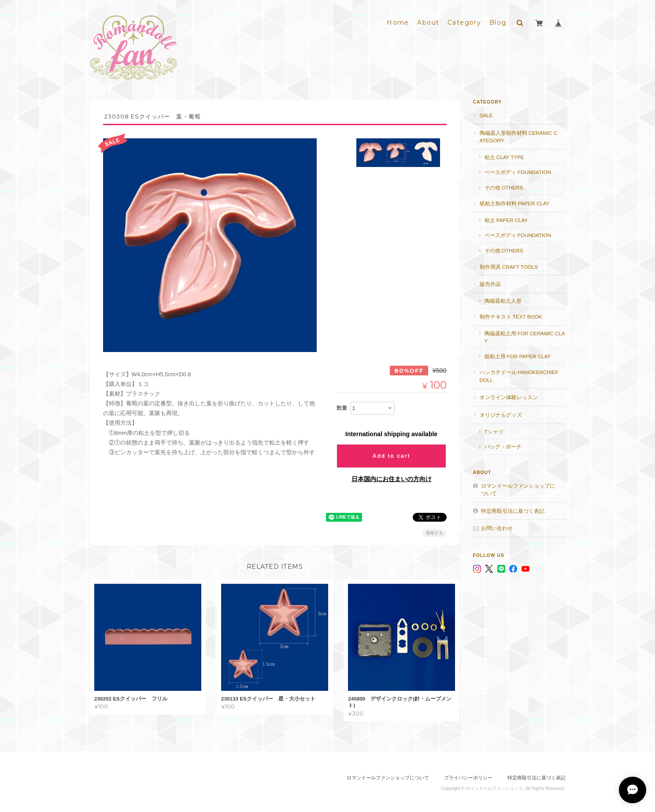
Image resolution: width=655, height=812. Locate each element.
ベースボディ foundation (518, 170)
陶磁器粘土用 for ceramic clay (525, 335)
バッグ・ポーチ (503, 444)
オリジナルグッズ (501, 413)
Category (464, 21)
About (428, 21)
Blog (498, 21)
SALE (486, 113)
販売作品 (490, 282)
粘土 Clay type (504, 155)
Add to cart (391, 454)
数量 (342, 406)
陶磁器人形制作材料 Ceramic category (519, 135)
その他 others (504, 185)
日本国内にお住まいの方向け (392, 477)
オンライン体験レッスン (509, 395)
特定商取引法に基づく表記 (513, 509)
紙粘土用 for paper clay (518, 354)
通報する (434, 531)
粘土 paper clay (506, 218)
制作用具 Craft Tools (509, 265)
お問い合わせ (497, 526)
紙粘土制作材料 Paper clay (515, 202)
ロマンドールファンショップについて (518, 488)
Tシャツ (494, 429)
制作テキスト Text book (511, 314)
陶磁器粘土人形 (503, 298)
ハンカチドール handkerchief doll (519, 374)
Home (398, 21)
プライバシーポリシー (468, 775)
